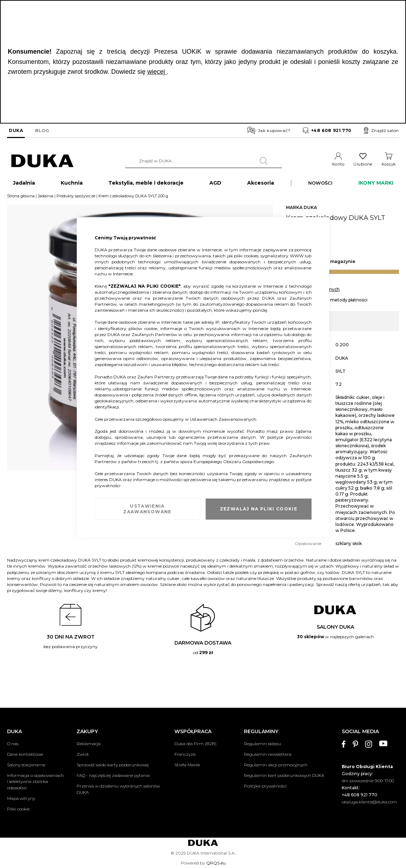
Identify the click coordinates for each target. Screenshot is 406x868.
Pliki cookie (18, 809)
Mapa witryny (21, 798)
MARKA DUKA (301, 210)
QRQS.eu (216, 863)
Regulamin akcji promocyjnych (276, 765)
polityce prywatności (289, 437)
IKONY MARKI (376, 186)
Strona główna (21, 199)
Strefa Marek (187, 765)
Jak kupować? (269, 130)
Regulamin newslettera (268, 754)
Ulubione (363, 164)
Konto (338, 164)
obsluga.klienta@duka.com (369, 802)
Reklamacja (89, 744)
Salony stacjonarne (26, 765)
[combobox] (203, 161)
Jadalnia (46, 199)
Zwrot (83, 754)
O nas (13, 744)
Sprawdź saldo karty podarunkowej (113, 765)
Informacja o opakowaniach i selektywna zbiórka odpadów (35, 781)
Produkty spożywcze (76, 199)
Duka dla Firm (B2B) (195, 744)
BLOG (42, 130)
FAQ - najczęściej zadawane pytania (113, 775)
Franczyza (185, 754)
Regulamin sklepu (262, 744)
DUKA (16, 130)
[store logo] (42, 161)
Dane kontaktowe (25, 754)
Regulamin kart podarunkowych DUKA (284, 775)
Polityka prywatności (265, 786)
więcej (157, 72)
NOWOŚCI (320, 186)
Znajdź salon (381, 131)
